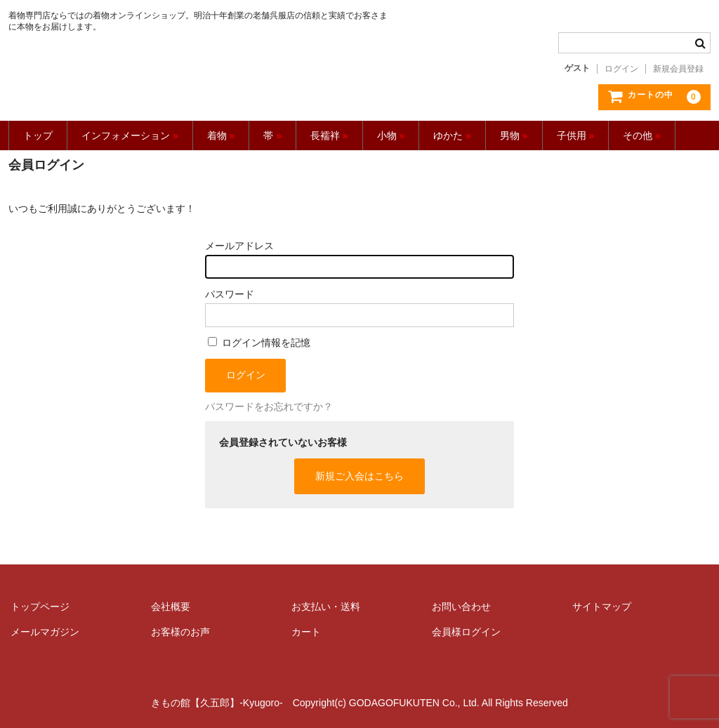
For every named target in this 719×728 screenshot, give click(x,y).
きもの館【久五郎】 (200, 78)
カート (306, 632)
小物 (391, 135)
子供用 (576, 135)
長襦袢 (329, 135)
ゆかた (452, 135)
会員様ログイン (466, 632)
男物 (514, 135)
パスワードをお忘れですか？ (269, 406)
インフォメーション (130, 135)
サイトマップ (602, 607)
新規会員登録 (678, 69)
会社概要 (171, 607)
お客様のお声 (180, 632)
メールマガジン (45, 632)
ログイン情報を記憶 (259, 343)
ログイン (621, 69)
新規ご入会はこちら (359, 476)
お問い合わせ (461, 607)
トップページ (40, 607)
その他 (642, 135)
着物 (221, 135)
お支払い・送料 (326, 607)
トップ (38, 135)
